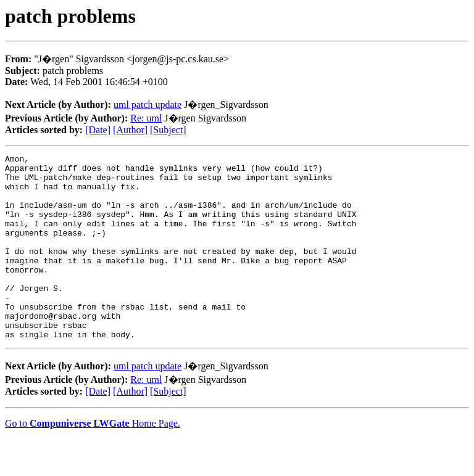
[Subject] (168, 130)
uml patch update (148, 105)
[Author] (130, 130)
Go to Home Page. (93, 460)
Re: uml (146, 118)
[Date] (98, 130)
